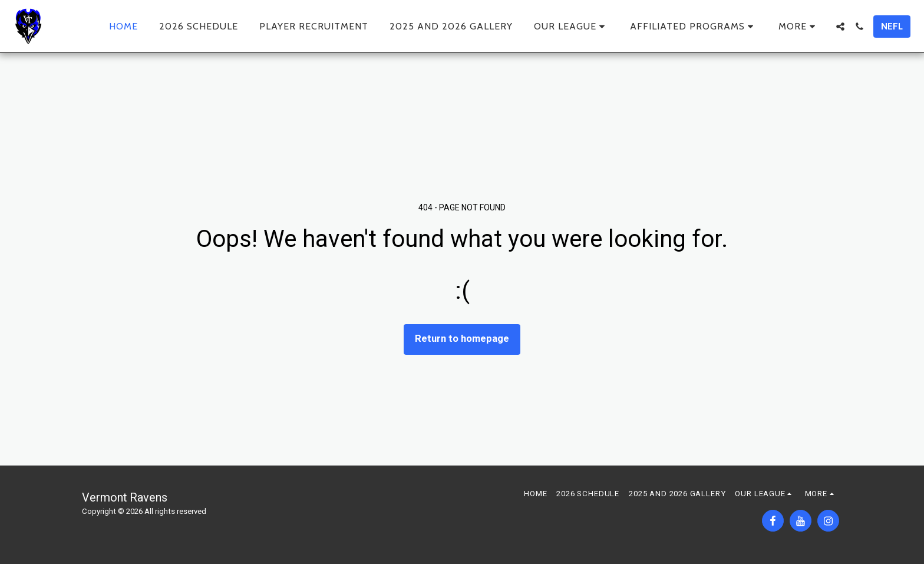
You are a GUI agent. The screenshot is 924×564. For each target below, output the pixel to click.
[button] (571, 27)
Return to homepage (462, 339)
